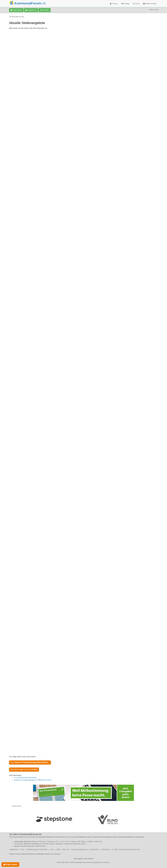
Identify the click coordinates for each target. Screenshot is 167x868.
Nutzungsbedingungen (80, 849)
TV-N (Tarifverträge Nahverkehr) (25, 778)
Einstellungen (56, 854)
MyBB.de (107, 862)
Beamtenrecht (41, 846)
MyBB (67, 862)
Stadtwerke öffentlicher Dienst (75, 844)
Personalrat (18, 844)
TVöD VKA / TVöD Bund (46, 842)
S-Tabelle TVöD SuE (94, 842)
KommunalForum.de (17, 17)
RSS (22, 849)
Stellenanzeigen (150, 4)
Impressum (106, 849)
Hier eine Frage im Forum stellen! (24, 769)
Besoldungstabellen (28, 846)
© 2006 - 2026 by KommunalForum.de (126, 849)
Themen (114, 4)
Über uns (66, 849)
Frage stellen (16, 10)
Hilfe (58, 849)
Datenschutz (95, 849)
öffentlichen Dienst (66, 837)
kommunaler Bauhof (47, 844)
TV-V (62, 842)
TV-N (66, 842)
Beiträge (125, 4)
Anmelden (45, 10)
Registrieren (31, 10)
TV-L (58, 842)
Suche (136, 4)
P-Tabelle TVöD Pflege (77, 842)
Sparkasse (59, 844)
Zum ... (30, 762)
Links (52, 849)
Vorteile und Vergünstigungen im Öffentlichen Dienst (32, 780)
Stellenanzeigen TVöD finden (37, 849)
